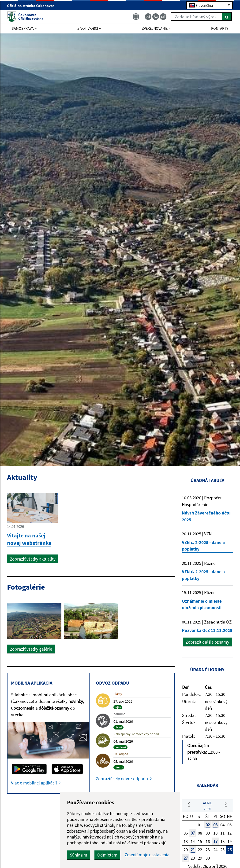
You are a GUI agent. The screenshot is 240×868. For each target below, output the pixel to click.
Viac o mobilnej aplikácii (34, 783)
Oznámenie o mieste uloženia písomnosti (202, 604)
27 (186, 858)
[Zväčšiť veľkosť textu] (163, 17)
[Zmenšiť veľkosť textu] (148, 17)
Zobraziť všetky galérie (31, 649)
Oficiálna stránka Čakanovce (33, 6)
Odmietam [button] (107, 855)
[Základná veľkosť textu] (156, 17)
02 (208, 825)
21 (193, 850)
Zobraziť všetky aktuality (33, 559)
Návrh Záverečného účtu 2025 (206, 516)
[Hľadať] (227, 17)
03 (215, 825)
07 (193, 833)
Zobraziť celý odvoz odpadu (122, 779)
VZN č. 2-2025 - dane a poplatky (203, 546)
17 (215, 841)
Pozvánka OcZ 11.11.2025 (207, 630)
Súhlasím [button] (79, 855)
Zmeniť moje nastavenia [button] (147, 855)
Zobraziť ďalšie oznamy (207, 642)
